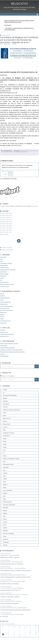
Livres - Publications (8, 490)
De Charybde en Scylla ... (6, 321)
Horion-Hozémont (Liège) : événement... (11, 601)
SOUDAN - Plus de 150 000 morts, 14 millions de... (14, 595)
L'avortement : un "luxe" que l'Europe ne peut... (13, 581)
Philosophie (6, 508)
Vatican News (3, 276)
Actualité (23, 151)
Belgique (29, 151)
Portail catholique (4, 265)
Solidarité (5, 528)
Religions (5, 513)
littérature (5, 485)
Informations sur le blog (8, 464)
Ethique (11, 152)
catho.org (2, 294)
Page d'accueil (8, 25)
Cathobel (2, 278)
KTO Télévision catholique (6, 263)
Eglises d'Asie (3, 257)
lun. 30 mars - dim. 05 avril (6, 217)
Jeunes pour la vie (4, 332)
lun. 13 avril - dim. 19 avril (6, 213)
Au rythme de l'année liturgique (10, 395)
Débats (5, 416)
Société (25, 152)
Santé (21, 152)
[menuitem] (19, 21)
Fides (1, 261)
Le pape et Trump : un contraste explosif (12, 562)
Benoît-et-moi (3, 312)
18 (36, 632)
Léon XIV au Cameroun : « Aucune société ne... (13, 568)
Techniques (6, 539)
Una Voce (2, 354)
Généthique (3, 330)
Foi (4, 453)
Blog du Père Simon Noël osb (7, 310)
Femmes (5, 447)
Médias (5, 499)
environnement (6, 436)
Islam (4, 470)
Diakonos (2, 314)
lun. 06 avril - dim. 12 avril (6, 215)
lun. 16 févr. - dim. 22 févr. (6, 230)
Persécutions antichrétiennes (9, 505)
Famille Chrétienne (4, 282)
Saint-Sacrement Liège (5, 298)
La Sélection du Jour (5, 286)
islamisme (5, 473)
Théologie (5, 545)
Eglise (6, 152)
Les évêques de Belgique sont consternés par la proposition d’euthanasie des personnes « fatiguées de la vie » (19, 40)
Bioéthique (5, 401)
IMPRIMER (8, 44)
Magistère (5, 493)
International (6, 467)
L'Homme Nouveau (4, 268)
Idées (4, 462)
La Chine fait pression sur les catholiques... (12, 588)
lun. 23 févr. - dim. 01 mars (6, 228)
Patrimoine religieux (7, 502)
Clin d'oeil (5, 407)
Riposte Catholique (4, 274)
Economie (5, 427)
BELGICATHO (19, 4)
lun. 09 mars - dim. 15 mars (6, 224)
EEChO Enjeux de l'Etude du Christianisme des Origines (12, 352)
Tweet (2, 44)
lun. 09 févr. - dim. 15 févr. (6, 232)
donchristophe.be (4, 304)
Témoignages (6, 542)
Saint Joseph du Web (5, 308)
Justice (5, 482)
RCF (1, 280)
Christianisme (6, 404)
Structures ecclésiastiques (9, 534)
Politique (16, 152)
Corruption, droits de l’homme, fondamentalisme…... (14, 608)
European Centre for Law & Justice (8, 270)
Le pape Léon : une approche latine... (10, 555)
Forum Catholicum (4, 356)
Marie (4, 496)
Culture (5, 413)
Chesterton (3, 296)
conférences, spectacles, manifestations (12, 410)
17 (30, 632)
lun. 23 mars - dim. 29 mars (6, 220)
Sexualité (5, 522)
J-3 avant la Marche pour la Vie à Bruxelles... (12, 614)
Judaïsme (5, 479)
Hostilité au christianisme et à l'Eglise (11, 459)
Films (4, 450)
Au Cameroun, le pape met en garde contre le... (13, 575)
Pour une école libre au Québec (7, 284)
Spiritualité (5, 531)
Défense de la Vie (7, 418)
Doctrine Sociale (7, 424)
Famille (5, 444)
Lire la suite (35, 206)
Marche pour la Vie (4, 336)
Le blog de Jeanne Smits (5, 302)
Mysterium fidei (4, 346)
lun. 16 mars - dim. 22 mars (6, 222)
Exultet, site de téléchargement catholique (9, 343)
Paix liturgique (3, 323)
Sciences (5, 519)
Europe (5, 441)
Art (4, 393)
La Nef (2, 300)
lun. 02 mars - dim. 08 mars (6, 226)
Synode (5, 536)
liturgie (5, 488)
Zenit (1, 259)
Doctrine (5, 421)
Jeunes (5, 476)
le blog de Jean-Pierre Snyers (6, 306)
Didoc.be (2, 317)
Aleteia (2, 319)
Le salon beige (3, 272)
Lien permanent (6, 151)
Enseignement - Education (9, 433)
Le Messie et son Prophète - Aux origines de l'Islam (11, 350)
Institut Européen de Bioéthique (7, 334)
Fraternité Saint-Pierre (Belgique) (7, 348)
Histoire (5, 456)
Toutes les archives (4, 235)
